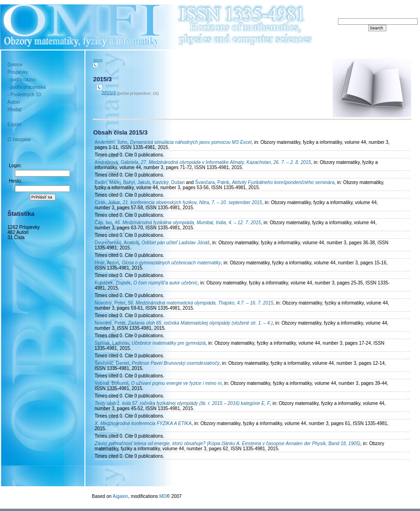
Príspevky (18, 72)
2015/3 (109, 93)
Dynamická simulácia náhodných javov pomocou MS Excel (191, 142)
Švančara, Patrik (212, 182)
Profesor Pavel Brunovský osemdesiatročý (175, 363)
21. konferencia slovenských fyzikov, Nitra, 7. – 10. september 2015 (192, 202)
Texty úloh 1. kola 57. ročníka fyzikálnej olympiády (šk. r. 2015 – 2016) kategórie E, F (182, 403)
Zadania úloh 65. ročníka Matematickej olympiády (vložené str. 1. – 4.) (200, 323)
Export (14, 124)
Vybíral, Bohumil (112, 383)
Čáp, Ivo (103, 223)
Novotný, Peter (110, 303)
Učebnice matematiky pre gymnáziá (168, 343)
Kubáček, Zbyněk (113, 283)
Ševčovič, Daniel (112, 363)
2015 (98, 61)
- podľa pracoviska (27, 87)
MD (163, 496)
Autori (14, 102)
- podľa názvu (22, 80)
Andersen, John (111, 142)
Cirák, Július (107, 202)
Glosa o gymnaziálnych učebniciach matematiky (171, 263)
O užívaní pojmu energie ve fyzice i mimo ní (176, 383)
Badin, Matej (108, 182)
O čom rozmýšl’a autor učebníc (166, 283)
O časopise (19, 139)
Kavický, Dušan (169, 182)
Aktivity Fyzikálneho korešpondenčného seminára (283, 182)
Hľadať (15, 110)
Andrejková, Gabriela (116, 162)
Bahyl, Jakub (136, 182)
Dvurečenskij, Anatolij (117, 243)
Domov (15, 65)
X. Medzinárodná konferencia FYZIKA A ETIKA (143, 423)
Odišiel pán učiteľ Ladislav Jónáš (175, 243)
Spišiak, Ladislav (112, 343)
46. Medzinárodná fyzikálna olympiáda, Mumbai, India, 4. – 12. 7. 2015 (188, 223)
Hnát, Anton (107, 263)
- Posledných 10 (24, 95)
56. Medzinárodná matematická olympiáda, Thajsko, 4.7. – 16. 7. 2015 (201, 303)
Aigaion (120, 496)
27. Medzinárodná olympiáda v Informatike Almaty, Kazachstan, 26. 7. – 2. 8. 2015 (226, 162)
